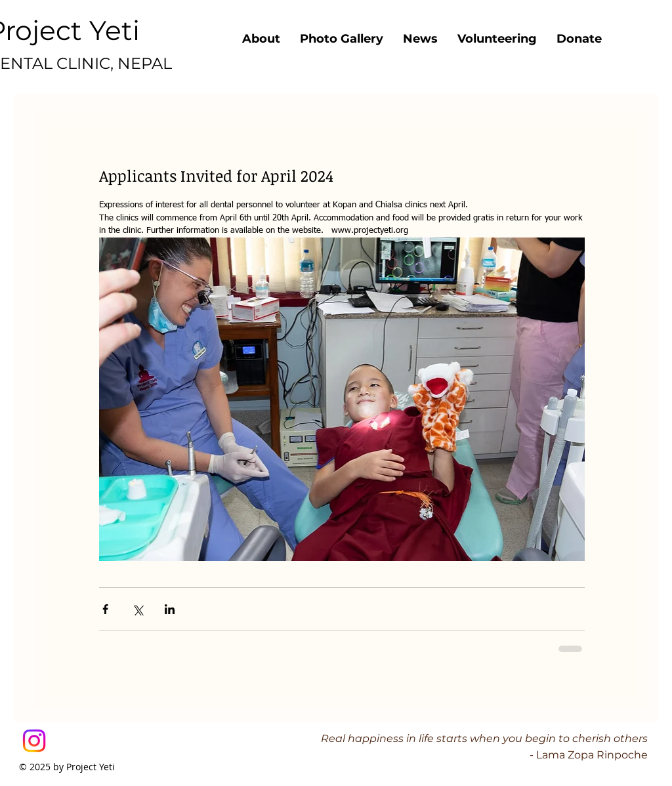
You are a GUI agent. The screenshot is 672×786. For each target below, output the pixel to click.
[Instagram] (34, 741)
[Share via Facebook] (105, 609)
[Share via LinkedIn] (170, 609)
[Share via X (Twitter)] (137, 609)
